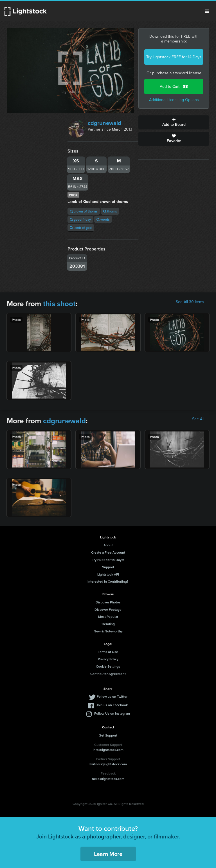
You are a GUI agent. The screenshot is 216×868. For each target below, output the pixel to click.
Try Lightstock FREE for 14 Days (174, 57)
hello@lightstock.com (108, 779)
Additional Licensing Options (174, 100)
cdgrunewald (104, 123)
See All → (201, 419)
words (103, 219)
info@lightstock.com (108, 750)
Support (108, 567)
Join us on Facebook (112, 705)
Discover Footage (108, 609)
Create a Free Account (108, 552)
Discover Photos (108, 602)
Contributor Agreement (108, 674)
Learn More (108, 854)
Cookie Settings (108, 666)
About (108, 545)
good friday (80, 219)
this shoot (59, 304)
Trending (108, 624)
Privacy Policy (108, 659)
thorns (110, 211)
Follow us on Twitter (112, 696)
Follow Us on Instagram (112, 713)
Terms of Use (108, 652)
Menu (207, 11)
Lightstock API (108, 574)
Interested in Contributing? (108, 581)
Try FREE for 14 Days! (108, 560)
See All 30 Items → (193, 302)
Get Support (108, 735)
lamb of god (81, 228)
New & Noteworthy (108, 631)
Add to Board (174, 122)
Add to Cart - (174, 87)
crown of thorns (84, 211)
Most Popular (108, 617)
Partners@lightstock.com (108, 764)
